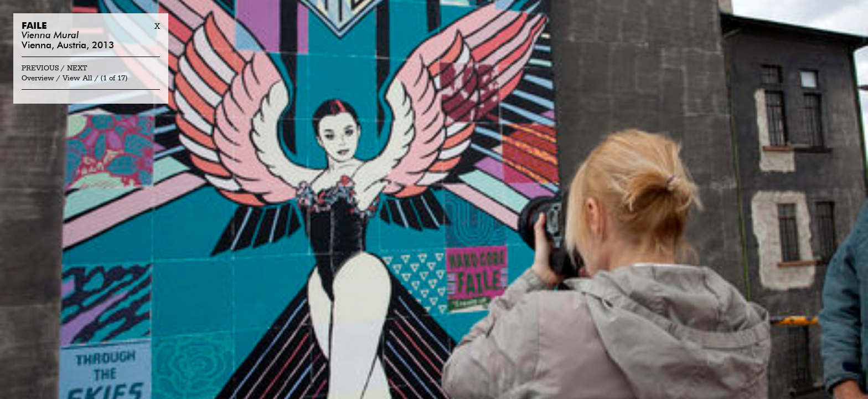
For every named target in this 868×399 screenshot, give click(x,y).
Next (77, 68)
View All (77, 78)
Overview (38, 78)
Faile (34, 26)
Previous (40, 68)
